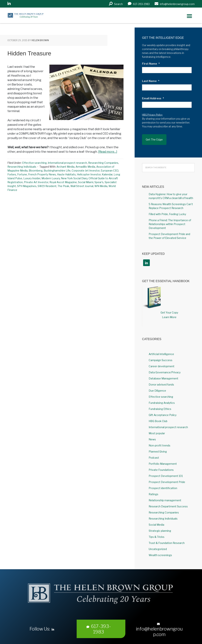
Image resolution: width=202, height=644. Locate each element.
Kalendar (107, 174)
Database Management (163, 375)
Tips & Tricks (157, 533)
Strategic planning (160, 527)
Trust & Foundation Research (167, 540)
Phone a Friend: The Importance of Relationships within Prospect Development (170, 221)
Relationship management (165, 497)
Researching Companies (103, 163)
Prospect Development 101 (166, 473)
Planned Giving (158, 448)
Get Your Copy (169, 309)
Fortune (22, 174)
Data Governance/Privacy (165, 369)
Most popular (157, 430)
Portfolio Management (163, 460)
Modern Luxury (51, 178)
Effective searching (34, 163)
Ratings (153, 491)
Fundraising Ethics (160, 406)
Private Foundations (161, 466)
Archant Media (65, 167)
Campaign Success (161, 357)
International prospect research (67, 163)
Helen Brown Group (42, 16)
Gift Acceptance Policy (163, 412)
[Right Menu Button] (189, 16)
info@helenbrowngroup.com (159, 627)
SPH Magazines (27, 186)
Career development (162, 363)
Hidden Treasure (29, 53)
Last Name (151, 81)
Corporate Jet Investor (86, 171)
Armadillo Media (85, 167)
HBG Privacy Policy (152, 115)
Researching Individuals (22, 167)
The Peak (63, 186)
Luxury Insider (32, 178)
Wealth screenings (160, 552)
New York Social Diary (74, 178)
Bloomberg (36, 171)
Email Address (153, 98)
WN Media (101, 186)
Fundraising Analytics (162, 399)
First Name (151, 64)
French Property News (42, 174)
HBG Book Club (158, 418)
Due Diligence (157, 387)
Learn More (169, 314)
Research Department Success (168, 503)
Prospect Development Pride (167, 479)
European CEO (110, 171)
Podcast (154, 454)
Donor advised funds (161, 381)
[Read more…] (108, 152)
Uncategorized (158, 546)
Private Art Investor (36, 182)
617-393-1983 (99, 626)
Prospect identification (163, 485)
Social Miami (86, 182)
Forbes (12, 174)
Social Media (156, 521)
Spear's (99, 182)
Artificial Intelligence (161, 351)
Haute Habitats (66, 174)
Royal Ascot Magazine (63, 182)
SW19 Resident (47, 186)
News (152, 436)
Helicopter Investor (89, 174)
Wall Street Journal (82, 186)
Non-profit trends (160, 442)
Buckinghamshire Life (57, 171)
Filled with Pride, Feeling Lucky (167, 211)
